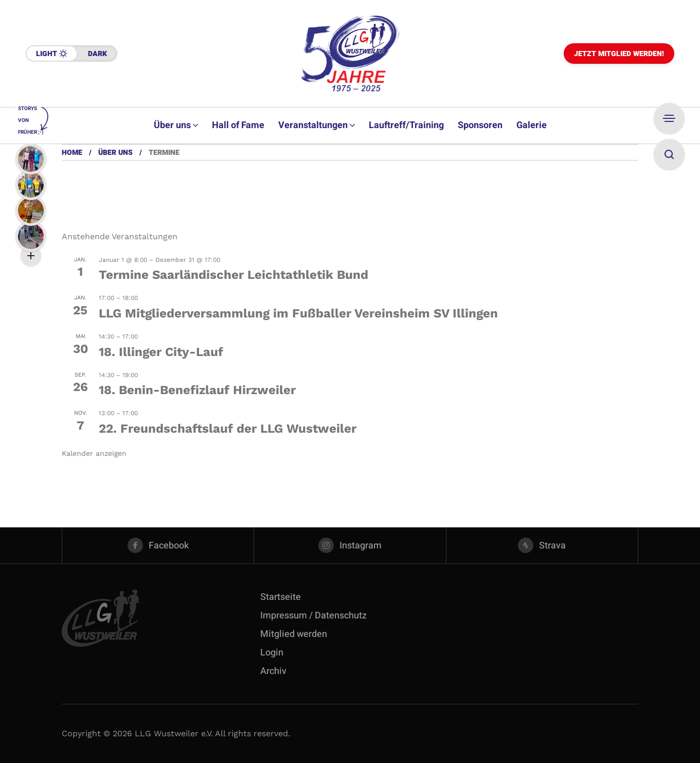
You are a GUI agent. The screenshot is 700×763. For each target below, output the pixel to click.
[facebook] (158, 545)
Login (272, 653)
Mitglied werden (294, 634)
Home (72, 153)
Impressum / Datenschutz (313, 616)
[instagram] (350, 545)
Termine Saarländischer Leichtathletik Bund (234, 275)
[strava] (542, 545)
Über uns (115, 153)
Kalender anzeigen (94, 453)
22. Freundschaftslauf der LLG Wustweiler (228, 429)
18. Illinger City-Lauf (161, 352)
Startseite (281, 597)
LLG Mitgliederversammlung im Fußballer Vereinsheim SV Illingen (298, 313)
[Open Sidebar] (669, 118)
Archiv (273, 671)
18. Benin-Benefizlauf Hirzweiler (197, 390)
